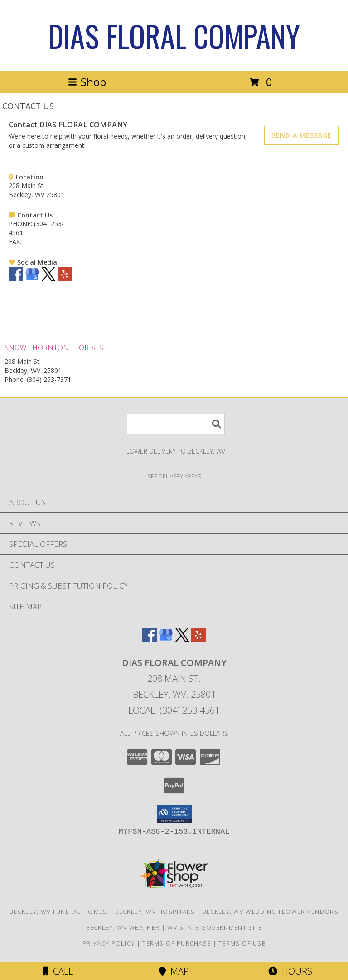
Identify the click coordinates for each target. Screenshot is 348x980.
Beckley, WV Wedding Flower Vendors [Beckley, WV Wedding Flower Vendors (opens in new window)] (271, 912)
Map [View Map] (174, 971)
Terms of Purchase (176, 943)
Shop (87, 82)
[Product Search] (176, 424)
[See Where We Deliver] (174, 476)
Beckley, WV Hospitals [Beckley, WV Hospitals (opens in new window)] (155, 912)
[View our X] (48, 279)
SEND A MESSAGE (302, 135)
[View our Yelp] (65, 279)
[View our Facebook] (16, 279)
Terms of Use (242, 943)
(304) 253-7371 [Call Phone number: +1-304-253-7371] (49, 379)
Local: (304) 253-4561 (174, 710)
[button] (174, 814)
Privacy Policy (109, 943)
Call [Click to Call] (58, 971)
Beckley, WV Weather (123, 927)
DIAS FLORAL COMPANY (174, 36)
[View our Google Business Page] (32, 279)
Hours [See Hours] (290, 971)
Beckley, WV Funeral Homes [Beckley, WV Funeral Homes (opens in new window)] (58, 912)
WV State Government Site (215, 927)
